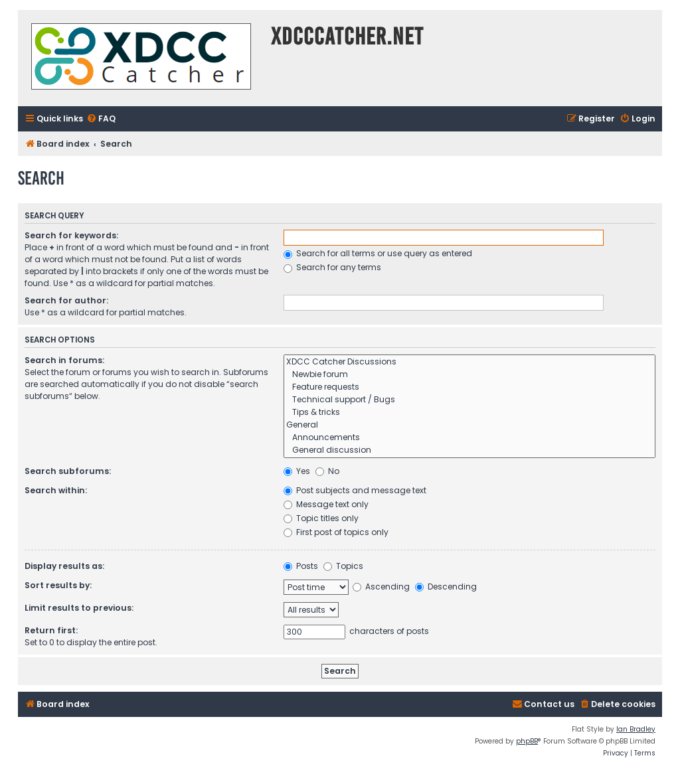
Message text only (326, 504)
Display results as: (64, 566)
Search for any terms (332, 267)
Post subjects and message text (355, 490)
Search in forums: (64, 360)
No (327, 471)
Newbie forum (470, 375)
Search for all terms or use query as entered (378, 253)
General (470, 425)
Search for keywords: (71, 235)
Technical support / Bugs (470, 400)
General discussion (470, 450)
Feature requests (470, 387)
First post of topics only (336, 532)
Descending (446, 587)
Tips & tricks (470, 413)
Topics (343, 566)
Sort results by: (58, 585)
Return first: (51, 630)
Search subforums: (68, 471)
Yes (297, 471)
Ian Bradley (636, 729)
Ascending (381, 587)
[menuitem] (101, 119)
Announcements (470, 438)
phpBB (527, 741)
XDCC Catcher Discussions (470, 362)
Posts (301, 566)
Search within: (56, 490)
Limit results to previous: (79, 608)
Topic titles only (321, 518)
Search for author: (66, 300)
